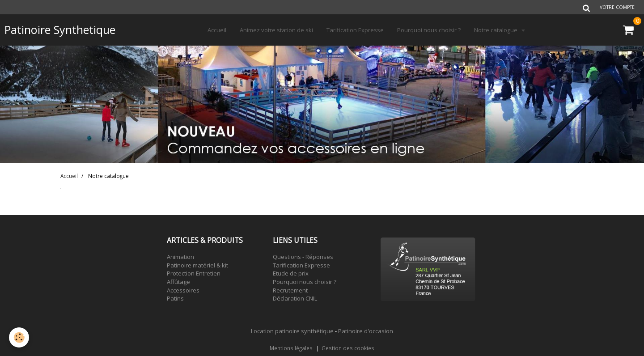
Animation (180, 257)
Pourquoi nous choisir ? (429, 30)
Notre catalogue (496, 30)
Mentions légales (291, 348)
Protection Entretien (194, 273)
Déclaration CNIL (295, 298)
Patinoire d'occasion (366, 331)
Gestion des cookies (348, 348)
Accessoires (183, 290)
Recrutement (290, 290)
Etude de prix (291, 273)
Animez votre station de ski (276, 30)
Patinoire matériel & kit (197, 265)
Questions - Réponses (303, 257)
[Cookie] (19, 337)
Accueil (217, 30)
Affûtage (178, 282)
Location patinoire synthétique (292, 331)
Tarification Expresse (355, 30)
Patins (175, 298)
